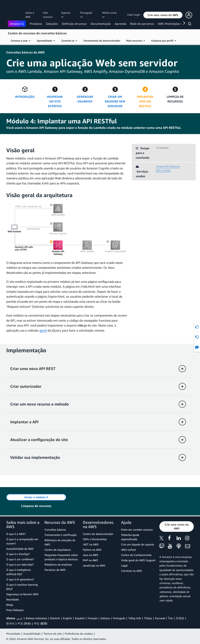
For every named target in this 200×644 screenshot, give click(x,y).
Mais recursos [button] (135, 41)
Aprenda (120, 24)
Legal (124, 565)
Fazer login (134, 15)
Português (119, 618)
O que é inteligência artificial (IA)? (18, 572)
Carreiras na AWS (132, 571)
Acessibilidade (32, 634)
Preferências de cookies (79, 634)
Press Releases (15, 610)
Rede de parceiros (142, 24)
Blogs (10, 605)
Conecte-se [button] (69, 41)
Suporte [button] (66, 15)
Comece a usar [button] (21, 41)
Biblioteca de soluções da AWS (60, 542)
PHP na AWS (90, 560)
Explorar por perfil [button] (164, 41)
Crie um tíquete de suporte (137, 544)
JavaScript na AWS (94, 565)
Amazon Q (17, 24)
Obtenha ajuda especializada (130, 537)
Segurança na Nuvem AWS (22, 594)
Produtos (36, 24)
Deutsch (55, 618)
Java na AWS (91, 555)
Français (93, 618)
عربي (20, 618)
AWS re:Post (128, 550)
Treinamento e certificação (61, 535)
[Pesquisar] (190, 24)
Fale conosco (48, 15)
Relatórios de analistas (58, 564)
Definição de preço (74, 24)
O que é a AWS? (16, 534)
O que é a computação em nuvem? (22, 541)
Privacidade (13, 634)
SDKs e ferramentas (95, 539)
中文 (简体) (24, 623)
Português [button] (87, 15)
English (67, 618)
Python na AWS (92, 550)
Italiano (105, 618)
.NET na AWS (91, 544)
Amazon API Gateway (168, 166)
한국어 (10, 623)
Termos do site (53, 634)
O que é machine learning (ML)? (22, 587)
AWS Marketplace (170, 24)
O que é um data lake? (20, 564)
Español (80, 618)
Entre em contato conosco (137, 530)
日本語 (180, 618)
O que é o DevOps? (18, 554)
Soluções (52, 24)
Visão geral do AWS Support (138, 560)
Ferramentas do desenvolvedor (102, 41)
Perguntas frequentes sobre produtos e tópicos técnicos (61, 557)
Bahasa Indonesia (36, 618)
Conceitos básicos (55, 530)
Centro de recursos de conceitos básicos (37, 33)
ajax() (43, 330)
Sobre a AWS (30, 15)
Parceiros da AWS (55, 570)
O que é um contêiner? (20, 559)
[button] (163, 15)
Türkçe (148, 618)
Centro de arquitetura (58, 550)
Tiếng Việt (135, 618)
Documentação (101, 24)
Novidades (13, 599)
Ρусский (160, 618)
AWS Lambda (163, 170)
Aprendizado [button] (46, 41)
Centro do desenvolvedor (98, 534)
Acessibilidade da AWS (20, 549)
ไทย (170, 618)
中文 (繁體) (41, 623)
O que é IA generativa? (20, 579)
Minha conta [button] (110, 15)
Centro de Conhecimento (136, 555)
